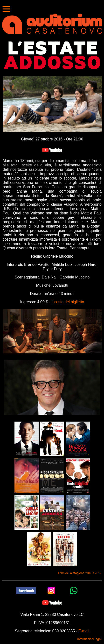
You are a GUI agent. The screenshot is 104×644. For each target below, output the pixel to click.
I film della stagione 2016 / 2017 (80, 573)
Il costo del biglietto (68, 302)
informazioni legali (90, 639)
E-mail (84, 631)
